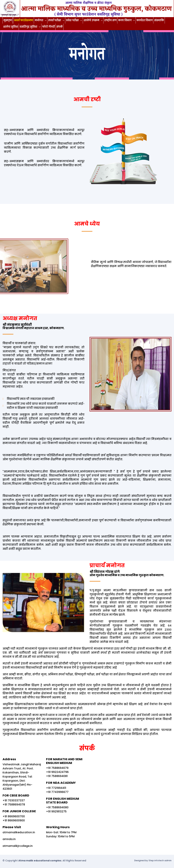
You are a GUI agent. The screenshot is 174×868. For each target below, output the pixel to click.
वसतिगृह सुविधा (29, 27)
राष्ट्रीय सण (110, 20)
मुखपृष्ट (8, 20)
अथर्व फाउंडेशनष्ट (23, 20)
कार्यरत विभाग (145, 20)
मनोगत (39, 20)
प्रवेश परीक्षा (73, 20)
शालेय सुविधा (11, 27)
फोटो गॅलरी (49, 27)
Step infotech (156, 860)
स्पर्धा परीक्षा (55, 20)
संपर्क (59, 27)
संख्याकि (159, 20)
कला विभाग (125, 20)
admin (168, 860)
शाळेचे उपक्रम (92, 20)
